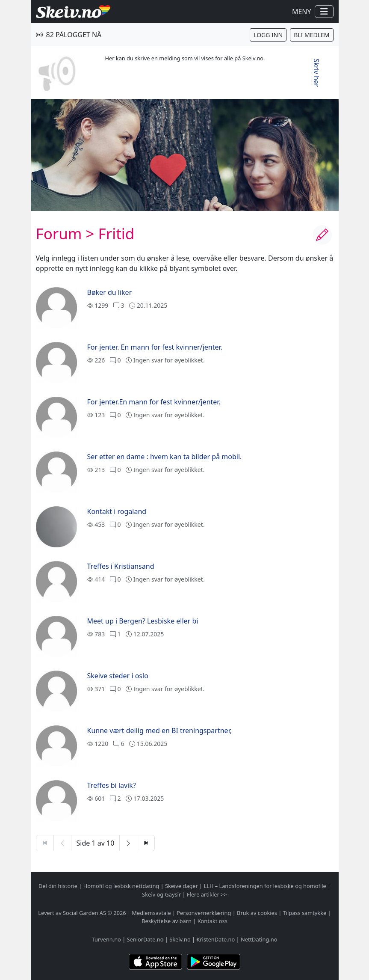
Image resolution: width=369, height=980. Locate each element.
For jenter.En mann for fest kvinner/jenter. (154, 402)
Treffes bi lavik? (112, 785)
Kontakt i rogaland (117, 511)
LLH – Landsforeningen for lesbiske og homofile (265, 886)
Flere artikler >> (207, 894)
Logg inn (268, 35)
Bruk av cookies (257, 913)
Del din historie (58, 886)
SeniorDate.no (145, 939)
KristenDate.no (215, 939)
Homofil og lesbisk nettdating (121, 886)
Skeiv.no (180, 939)
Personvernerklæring (204, 913)
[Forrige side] (62, 843)
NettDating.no (259, 939)
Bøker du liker (110, 292)
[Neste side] (128, 843)
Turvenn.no (106, 939)
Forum (59, 233)
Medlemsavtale (151, 913)
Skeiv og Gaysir (161, 894)
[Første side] (45, 843)
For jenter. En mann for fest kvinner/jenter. (155, 347)
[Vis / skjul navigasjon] (324, 12)
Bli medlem (311, 35)
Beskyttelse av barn (167, 921)
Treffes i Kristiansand (121, 566)
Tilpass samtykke (305, 913)
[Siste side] (146, 843)
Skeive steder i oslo (118, 676)
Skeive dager (182, 886)
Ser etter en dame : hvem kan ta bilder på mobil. (165, 457)
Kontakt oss (213, 921)
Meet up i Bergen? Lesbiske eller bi (143, 621)
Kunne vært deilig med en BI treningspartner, (159, 731)
